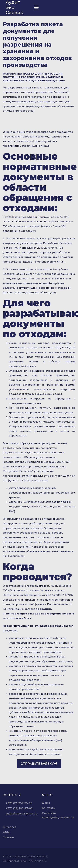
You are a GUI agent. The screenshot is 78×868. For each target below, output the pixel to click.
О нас (46, 803)
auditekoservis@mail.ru (20, 814)
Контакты (49, 808)
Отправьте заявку (39, 764)
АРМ (6, 832)
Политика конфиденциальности (58, 815)
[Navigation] (36, 8)
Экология (9, 827)
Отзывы (8, 837)
